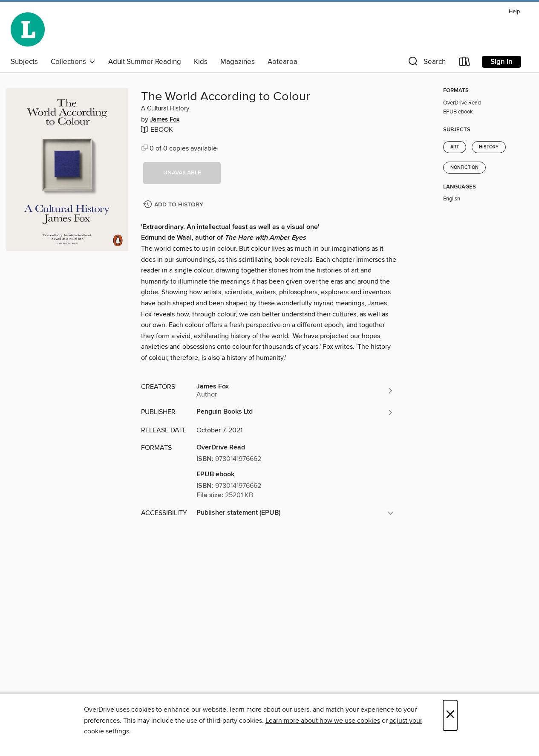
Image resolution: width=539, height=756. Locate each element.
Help (514, 12)
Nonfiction (464, 168)
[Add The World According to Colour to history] (174, 205)
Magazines (238, 62)
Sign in (502, 62)
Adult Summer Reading (145, 62)
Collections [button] (73, 62)
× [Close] (450, 715)
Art (455, 147)
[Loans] (465, 63)
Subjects (24, 62)
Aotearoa (282, 62)
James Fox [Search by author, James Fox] (165, 120)
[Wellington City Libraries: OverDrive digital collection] (28, 29)
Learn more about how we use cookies (323, 721)
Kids (201, 62)
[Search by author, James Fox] (295, 391)
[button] (426, 63)
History (489, 147)
